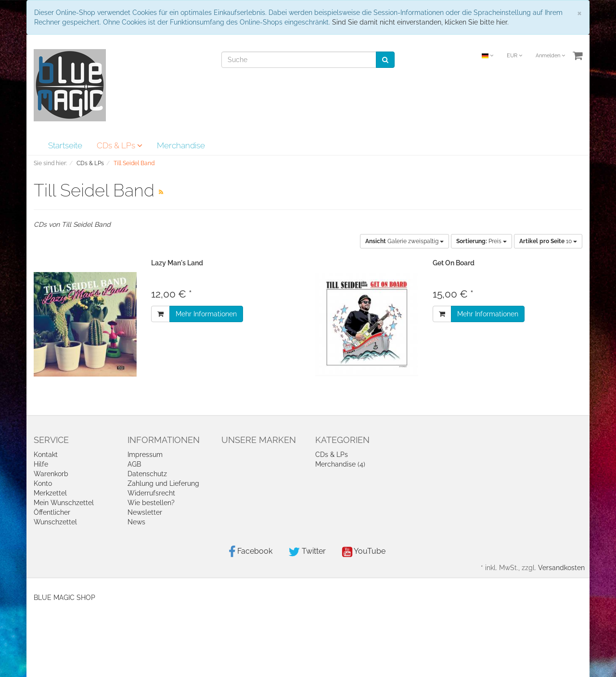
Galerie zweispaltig (404, 241)
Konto (43, 483)
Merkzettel (50, 493)
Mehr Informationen (206, 314)
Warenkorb (51, 474)
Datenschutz (147, 474)
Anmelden (550, 56)
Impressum (145, 455)
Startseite (65, 145)
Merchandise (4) (340, 464)
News (136, 522)
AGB (134, 464)
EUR (514, 56)
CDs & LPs (120, 145)
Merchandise (181, 145)
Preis (481, 241)
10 (548, 241)
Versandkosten (561, 568)
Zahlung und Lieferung (163, 483)
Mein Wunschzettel (64, 503)
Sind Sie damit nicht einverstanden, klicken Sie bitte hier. (420, 22)
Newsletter (145, 512)
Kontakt (46, 455)
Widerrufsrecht (151, 493)
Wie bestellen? (151, 503)
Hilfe (41, 464)
